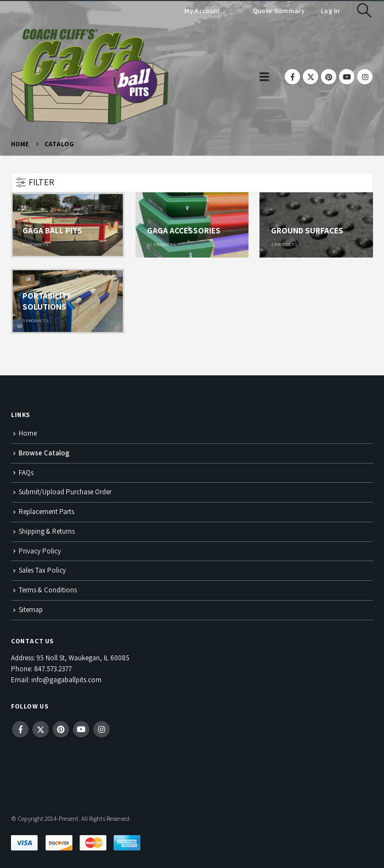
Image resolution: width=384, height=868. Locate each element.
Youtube (81, 729)
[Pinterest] (329, 77)
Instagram (101, 729)
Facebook (20, 729)
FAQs (26, 473)
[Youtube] (347, 77)
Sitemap (31, 610)
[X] (310, 77)
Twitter (41, 729)
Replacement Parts (46, 512)
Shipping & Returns (47, 531)
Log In (331, 11)
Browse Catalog (44, 453)
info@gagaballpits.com (66, 680)
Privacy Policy (40, 551)
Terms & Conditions (48, 590)
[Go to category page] (68, 225)
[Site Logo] (90, 77)
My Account (202, 11)
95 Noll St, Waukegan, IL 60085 (83, 658)
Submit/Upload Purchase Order (65, 492)
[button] (365, 10)
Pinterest (61, 729)
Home (28, 433)
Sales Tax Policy (42, 570)
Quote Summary (278, 11)
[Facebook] (292, 77)
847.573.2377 (53, 669)
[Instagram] (365, 77)
